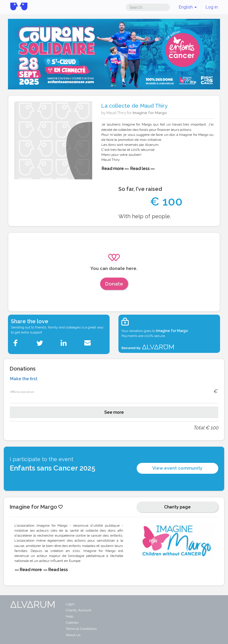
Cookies (72, 623)
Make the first (24, 379)
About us (73, 635)
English (188, 7)
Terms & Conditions (81, 629)
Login (70, 604)
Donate (114, 284)
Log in (212, 7)
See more (114, 412)
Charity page (177, 507)
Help (70, 616)
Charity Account (79, 610)
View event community (177, 468)
